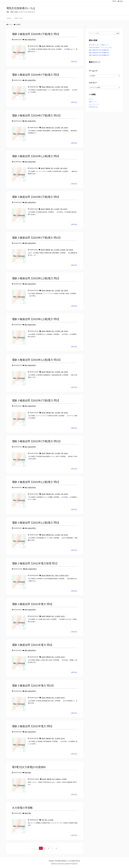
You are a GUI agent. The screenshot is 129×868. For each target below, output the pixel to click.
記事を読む (74, 61)
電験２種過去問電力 (31, 569)
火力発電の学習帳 (22, 808)
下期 (62, 46)
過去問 (43, 46)
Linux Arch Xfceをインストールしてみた (100, 47)
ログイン (91, 99)
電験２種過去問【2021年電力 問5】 (33, 726)
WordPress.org (93, 107)
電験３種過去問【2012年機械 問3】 (99, 55)
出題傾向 (58, 779)
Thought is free (74, 864)
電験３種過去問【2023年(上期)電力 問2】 (36, 278)
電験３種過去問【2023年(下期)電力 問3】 (36, 197)
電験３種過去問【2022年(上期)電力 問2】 (36, 482)
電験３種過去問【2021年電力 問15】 (33, 686)
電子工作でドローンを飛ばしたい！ (99, 45)
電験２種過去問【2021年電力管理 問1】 (35, 563)
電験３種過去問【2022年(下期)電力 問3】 (36, 401)
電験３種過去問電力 (30, 40)
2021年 (66, 576)
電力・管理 (55, 576)
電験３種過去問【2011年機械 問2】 (99, 50)
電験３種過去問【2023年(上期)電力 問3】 (36, 319)
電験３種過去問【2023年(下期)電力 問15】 (37, 238)
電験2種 (48, 576)
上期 (61, 168)
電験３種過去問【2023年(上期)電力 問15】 (37, 360)
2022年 (66, 413)
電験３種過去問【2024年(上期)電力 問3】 (36, 156)
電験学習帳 (28, 773)
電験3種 (48, 46)
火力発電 (57, 46)
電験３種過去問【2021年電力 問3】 (33, 604)
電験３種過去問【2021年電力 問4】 (33, 645)
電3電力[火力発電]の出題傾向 (29, 767)
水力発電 (57, 250)
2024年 (66, 46)
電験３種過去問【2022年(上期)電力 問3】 (36, 523)
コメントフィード (94, 104)
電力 (53, 46)
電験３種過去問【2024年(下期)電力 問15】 (37, 116)
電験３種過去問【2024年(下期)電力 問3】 (36, 75)
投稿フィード (93, 102)
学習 (43, 820)
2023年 (65, 209)
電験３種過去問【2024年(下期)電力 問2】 (36, 34)
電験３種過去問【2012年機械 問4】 (99, 53)
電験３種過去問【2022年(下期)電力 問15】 (37, 441)
